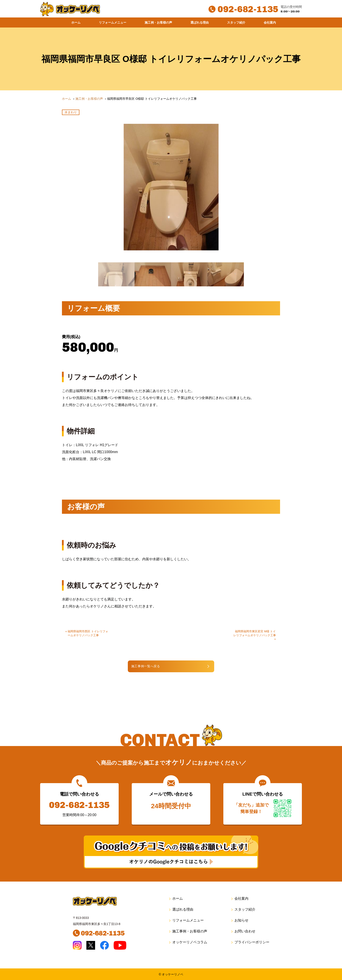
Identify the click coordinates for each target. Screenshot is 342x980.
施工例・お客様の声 (158, 22)
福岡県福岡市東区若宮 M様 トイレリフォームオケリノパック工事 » (255, 635)
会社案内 (270, 22)
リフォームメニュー (113, 22)
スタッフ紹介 (236, 22)
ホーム (76, 22)
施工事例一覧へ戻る (157, 666)
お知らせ (239, 920)
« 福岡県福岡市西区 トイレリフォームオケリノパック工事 (87, 633)
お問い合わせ (243, 931)
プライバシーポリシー (250, 942)
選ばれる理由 (200, 22)
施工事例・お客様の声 (188, 931)
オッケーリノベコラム (188, 942)
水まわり (71, 112)
